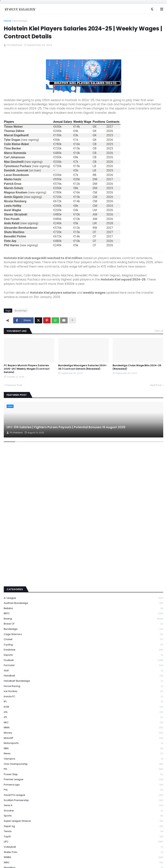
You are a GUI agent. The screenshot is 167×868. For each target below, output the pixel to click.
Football (83, 660)
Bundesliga (20, 21)
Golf (83, 671)
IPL (83, 702)
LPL (83, 717)
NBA (83, 749)
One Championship (83, 764)
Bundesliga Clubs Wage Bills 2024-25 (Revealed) (137, 367)
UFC (83, 842)
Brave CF (83, 624)
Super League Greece (83, 821)
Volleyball (83, 847)
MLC (83, 723)
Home (8, 21)
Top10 (83, 837)
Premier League (83, 780)
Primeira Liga (83, 785)
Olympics (83, 759)
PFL (83, 769)
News (83, 754)
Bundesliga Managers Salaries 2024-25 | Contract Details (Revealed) (83, 367)
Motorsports (83, 743)
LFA (83, 712)
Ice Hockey (83, 691)
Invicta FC (83, 697)
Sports (83, 816)
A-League (83, 598)
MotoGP (83, 738)
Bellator (83, 608)
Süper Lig (83, 826)
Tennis (83, 831)
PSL (83, 790)
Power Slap (83, 774)
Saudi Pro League (83, 795)
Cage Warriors (83, 634)
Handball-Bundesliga (83, 681)
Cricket (83, 639)
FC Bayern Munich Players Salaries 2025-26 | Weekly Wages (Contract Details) (27, 369)
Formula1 (83, 665)
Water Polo (83, 852)
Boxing (83, 619)
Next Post (156, 385)
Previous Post (14, 385)
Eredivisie (83, 650)
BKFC (83, 614)
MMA (83, 728)
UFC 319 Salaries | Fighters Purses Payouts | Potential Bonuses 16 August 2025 (66, 427)
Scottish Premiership (83, 800)
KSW (83, 707)
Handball (83, 676)
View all (159, 331)
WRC (83, 863)
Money (83, 733)
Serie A (83, 805)
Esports (83, 655)
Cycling (83, 645)
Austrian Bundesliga (83, 603)
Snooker (83, 811)
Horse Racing (83, 686)
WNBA (83, 857)
